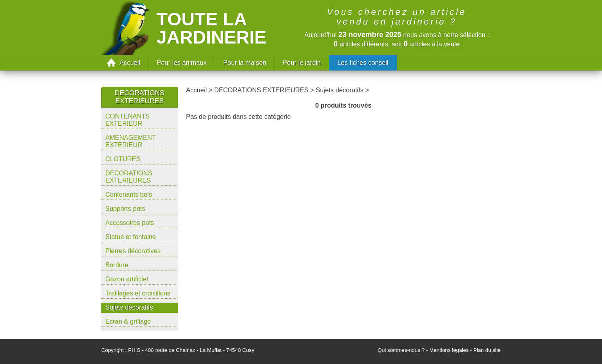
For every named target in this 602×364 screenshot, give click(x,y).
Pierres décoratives (133, 251)
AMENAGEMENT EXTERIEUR (131, 141)
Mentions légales (449, 350)
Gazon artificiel (127, 279)
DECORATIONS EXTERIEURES (129, 177)
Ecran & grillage (128, 321)
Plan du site (487, 350)
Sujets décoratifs (129, 307)
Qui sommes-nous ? (401, 350)
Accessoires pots (130, 223)
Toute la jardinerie (212, 28)
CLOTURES (123, 159)
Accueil (130, 63)
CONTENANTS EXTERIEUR (128, 120)
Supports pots (125, 209)
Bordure (117, 265)
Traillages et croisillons (138, 293)
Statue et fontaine (131, 237)
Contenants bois (129, 194)
